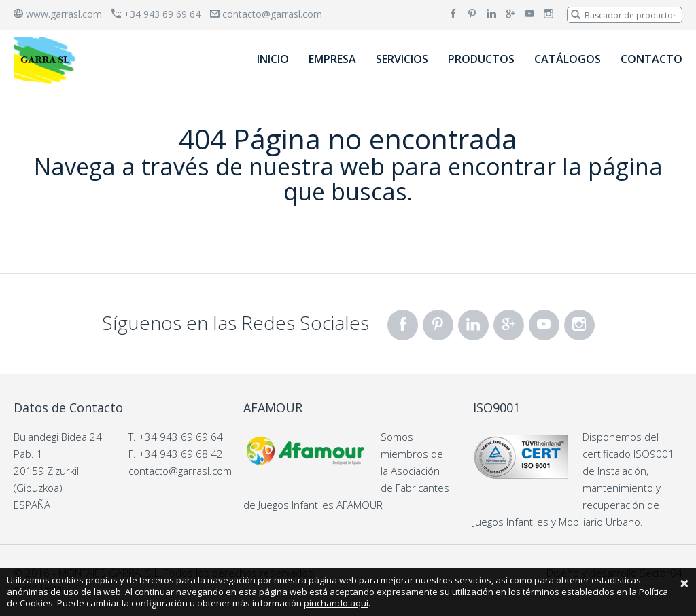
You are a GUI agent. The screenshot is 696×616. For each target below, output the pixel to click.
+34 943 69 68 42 (181, 454)
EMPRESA (332, 59)
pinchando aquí (336, 603)
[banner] (47, 59)
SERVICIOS (402, 59)
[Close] (684, 583)
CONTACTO (651, 59)
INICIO (273, 59)
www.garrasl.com (58, 14)
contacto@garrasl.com (266, 14)
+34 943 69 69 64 (156, 14)
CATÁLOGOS (568, 59)
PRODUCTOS (481, 59)
